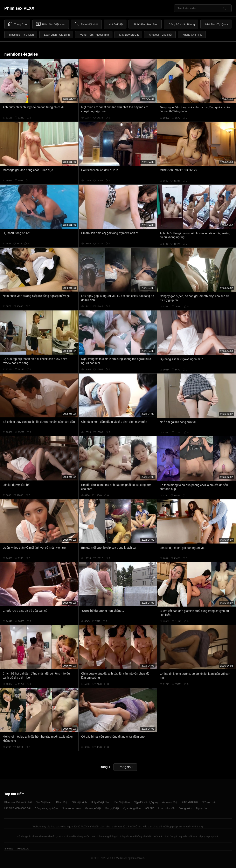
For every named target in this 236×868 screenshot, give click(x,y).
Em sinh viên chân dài (17, 808)
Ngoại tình (202, 808)
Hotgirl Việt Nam (100, 802)
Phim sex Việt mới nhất (18, 802)
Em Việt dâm (122, 802)
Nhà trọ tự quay (71, 808)
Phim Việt (62, 802)
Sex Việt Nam (44, 802)
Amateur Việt (170, 802)
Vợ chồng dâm (132, 808)
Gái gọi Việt (112, 808)
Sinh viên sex (190, 802)
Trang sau (125, 767)
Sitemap (9, 849)
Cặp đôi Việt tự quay (146, 802)
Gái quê (150, 808)
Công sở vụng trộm (46, 808)
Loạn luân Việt (167, 808)
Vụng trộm (186, 808)
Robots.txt (23, 849)
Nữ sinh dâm (210, 802)
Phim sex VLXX (19, 8)
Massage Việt (93, 808)
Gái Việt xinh (79, 802)
